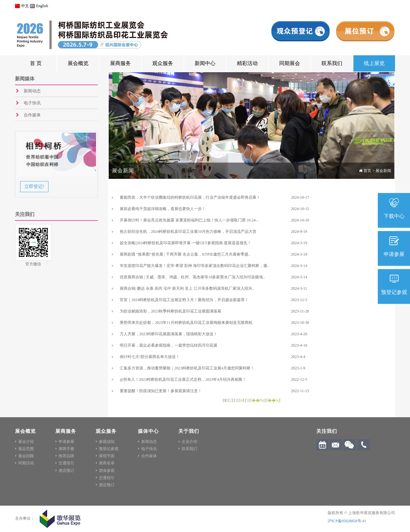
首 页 (36, 63)
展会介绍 (26, 442)
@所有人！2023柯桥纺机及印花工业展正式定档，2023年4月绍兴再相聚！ (183, 379)
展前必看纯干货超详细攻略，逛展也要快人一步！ (163, 209)
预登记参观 (109, 449)
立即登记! (34, 186)
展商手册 (66, 449)
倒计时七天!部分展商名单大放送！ (150, 357)
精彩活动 (247, 63)
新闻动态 (32, 91)
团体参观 (107, 471)
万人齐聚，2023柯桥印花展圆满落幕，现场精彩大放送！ (169, 334)
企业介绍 (189, 442)
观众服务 (163, 63)
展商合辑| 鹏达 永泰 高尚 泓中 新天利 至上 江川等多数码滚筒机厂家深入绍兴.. (187, 288)
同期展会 (290, 63)
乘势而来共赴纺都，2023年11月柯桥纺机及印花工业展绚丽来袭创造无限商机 (186, 323)
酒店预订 (66, 471)
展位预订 (365, 31)
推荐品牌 (66, 456)
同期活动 (26, 463)
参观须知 (107, 442)
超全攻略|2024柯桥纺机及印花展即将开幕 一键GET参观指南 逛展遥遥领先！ (185, 243)
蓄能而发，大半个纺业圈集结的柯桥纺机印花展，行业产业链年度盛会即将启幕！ (190, 197)
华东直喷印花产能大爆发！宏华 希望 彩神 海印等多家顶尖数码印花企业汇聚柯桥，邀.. (194, 266)
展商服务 (120, 63)
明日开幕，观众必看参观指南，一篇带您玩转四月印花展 (169, 345)
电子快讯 (32, 103)
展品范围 (26, 449)
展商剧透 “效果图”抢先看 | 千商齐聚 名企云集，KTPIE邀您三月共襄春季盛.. (185, 254)
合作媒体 (32, 115)
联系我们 (332, 63)
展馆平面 (107, 456)
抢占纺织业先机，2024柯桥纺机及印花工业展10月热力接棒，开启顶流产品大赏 (188, 232)
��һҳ (258, 400)
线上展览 (374, 63)
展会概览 (78, 63)
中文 (22, 6)
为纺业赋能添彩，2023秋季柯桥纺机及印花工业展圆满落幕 (171, 311)
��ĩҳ (273, 400)
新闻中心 (205, 63)
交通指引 (66, 463)
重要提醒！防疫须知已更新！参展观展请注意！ (161, 391)
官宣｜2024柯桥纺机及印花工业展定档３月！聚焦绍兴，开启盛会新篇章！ (184, 300)
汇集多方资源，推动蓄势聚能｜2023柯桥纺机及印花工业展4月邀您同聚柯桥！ (187, 368)
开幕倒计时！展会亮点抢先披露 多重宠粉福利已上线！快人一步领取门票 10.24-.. (189, 220)
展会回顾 (26, 456)
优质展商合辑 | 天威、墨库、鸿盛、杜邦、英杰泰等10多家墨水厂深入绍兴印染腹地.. (192, 277)
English (39, 6)
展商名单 (107, 463)
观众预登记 (301, 31)
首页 (367, 171)
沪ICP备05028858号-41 (347, 521)
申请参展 (66, 442)
